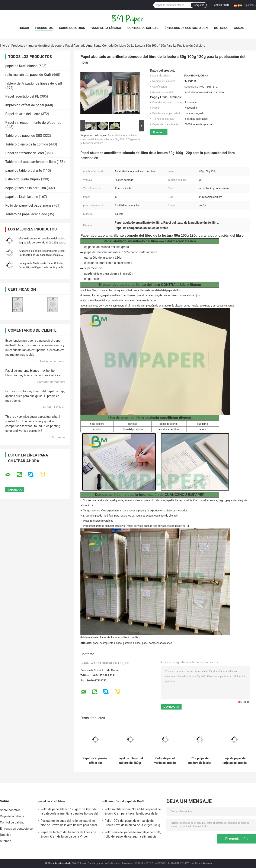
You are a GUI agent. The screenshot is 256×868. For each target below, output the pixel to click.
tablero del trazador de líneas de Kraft (34, 83)
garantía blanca (132, 643)
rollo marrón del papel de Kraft (28, 75)
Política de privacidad (58, 864)
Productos (44, 28)
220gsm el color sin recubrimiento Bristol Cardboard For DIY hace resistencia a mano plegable (42, 255)
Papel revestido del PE (22, 96)
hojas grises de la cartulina (26, 188)
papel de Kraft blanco (21, 66)
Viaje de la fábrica (106, 28)
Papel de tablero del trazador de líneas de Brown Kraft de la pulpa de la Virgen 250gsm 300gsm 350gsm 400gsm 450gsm (68, 835)
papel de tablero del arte (24, 171)
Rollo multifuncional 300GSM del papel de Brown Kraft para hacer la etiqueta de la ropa (133, 812)
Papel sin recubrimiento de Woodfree (33, 123)
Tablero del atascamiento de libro (31, 162)
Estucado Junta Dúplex (23, 179)
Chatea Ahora (222, 5)
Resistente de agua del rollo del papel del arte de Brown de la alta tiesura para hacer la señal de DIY (69, 823)
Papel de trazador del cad (25, 153)
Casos (239, 28)
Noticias (221, 28)
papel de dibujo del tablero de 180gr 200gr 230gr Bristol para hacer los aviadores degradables (130, 761)
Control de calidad (143, 28)
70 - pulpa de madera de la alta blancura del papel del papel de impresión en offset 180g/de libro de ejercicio (200, 761)
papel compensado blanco (157, 643)
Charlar (158, 132)
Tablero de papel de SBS (24, 136)
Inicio (4, 46)
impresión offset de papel (45, 46)
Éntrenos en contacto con (186, 28)
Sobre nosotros (72, 28)
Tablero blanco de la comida (27, 144)
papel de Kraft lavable (22, 197)
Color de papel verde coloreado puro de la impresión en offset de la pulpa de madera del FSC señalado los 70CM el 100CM (165, 761)
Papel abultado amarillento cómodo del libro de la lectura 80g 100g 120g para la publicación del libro (110, 139)
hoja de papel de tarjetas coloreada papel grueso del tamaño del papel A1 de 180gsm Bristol (235, 761)
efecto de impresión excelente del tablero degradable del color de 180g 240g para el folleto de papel (42, 243)
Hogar (24, 28)
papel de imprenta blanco (107, 643)
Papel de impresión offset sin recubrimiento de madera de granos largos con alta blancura (95, 761)
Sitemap (6, 841)
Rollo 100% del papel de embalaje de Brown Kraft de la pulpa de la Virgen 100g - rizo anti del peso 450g (133, 823)
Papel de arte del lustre (23, 114)
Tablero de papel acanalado (26, 214)
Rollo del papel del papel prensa (29, 205)
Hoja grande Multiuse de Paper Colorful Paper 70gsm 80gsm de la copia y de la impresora (41, 267)
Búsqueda (199, 5)
